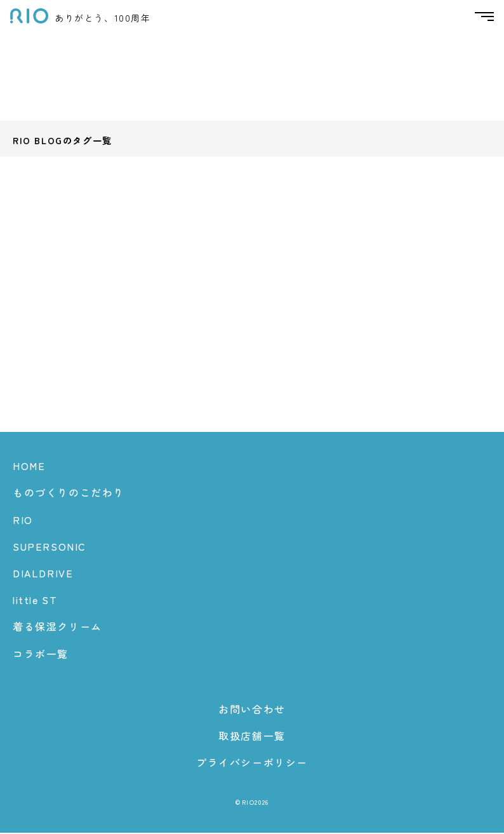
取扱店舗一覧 (252, 736)
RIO (23, 520)
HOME (29, 467)
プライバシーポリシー (252, 763)
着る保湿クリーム (57, 628)
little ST (35, 601)
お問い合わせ (252, 710)
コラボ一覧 (41, 654)
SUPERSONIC (50, 547)
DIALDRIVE (43, 574)
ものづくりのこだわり (69, 494)
